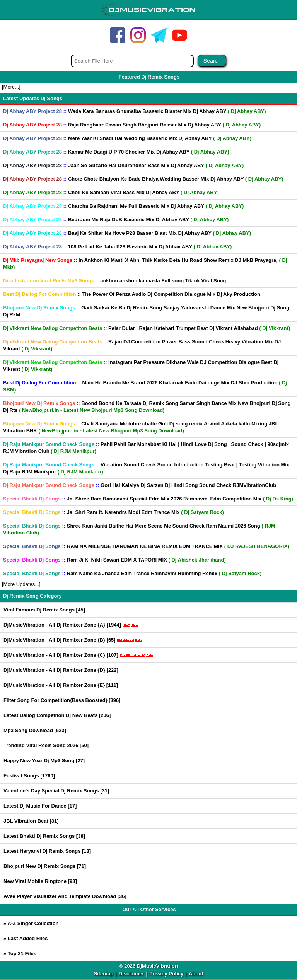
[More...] (11, 87)
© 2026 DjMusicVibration (148, 966)
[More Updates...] (21, 584)
